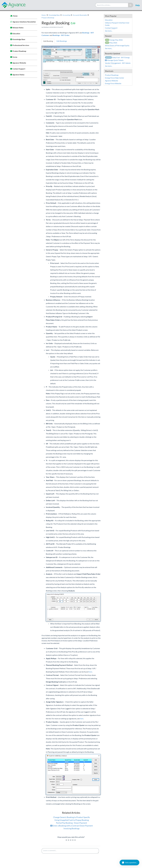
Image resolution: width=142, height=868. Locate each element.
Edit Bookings (62, 41)
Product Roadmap (19, 51)
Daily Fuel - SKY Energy (117, 57)
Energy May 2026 (114, 40)
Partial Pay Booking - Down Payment (72, 823)
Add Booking (48, 41)
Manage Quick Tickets (114, 60)
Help (138, 5)
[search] (112, 5)
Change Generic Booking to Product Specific (72, 817)
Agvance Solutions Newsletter (24, 22)
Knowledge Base (19, 39)
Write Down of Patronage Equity (117, 45)
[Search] (131, 5)
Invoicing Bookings (72, 828)
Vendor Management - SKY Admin (118, 63)
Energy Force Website (113, 83)
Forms (15, 57)
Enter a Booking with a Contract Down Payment (72, 826)
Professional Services (21, 45)
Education (16, 33)
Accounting (66, 15)
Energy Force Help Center (115, 78)
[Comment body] (70, 851)
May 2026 (111, 43)
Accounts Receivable (80, 15)
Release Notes (18, 28)
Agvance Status (18, 75)
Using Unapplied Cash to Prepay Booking (72, 820)
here (90, 672)
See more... (109, 31)
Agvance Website (19, 63)
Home (15, 16)
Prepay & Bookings (48, 18)
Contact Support (19, 69)
